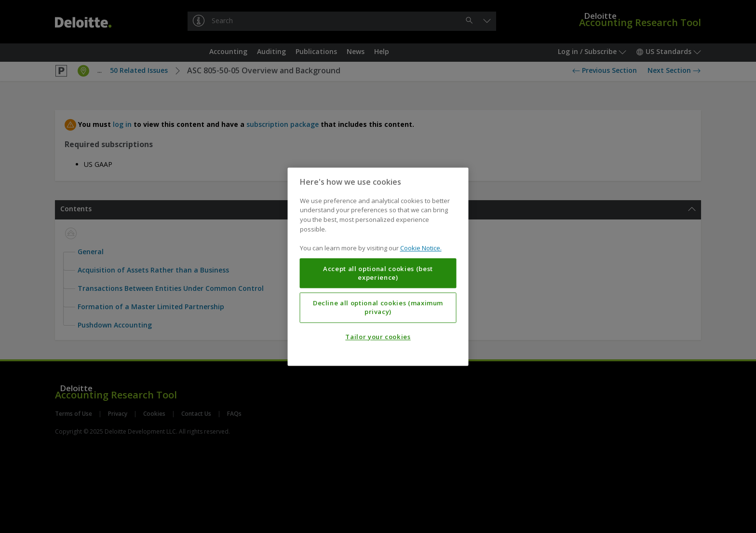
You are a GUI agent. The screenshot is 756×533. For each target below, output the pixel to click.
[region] (378, 266)
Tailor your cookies (378, 337)
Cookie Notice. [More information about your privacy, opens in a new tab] (421, 248)
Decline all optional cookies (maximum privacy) (378, 307)
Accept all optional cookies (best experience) (378, 273)
